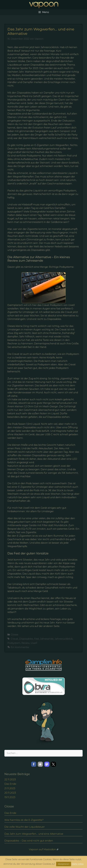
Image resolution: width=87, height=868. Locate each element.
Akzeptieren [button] (64, 864)
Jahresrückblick (64, 639)
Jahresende (47, 639)
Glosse (15, 635)
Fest (37, 639)
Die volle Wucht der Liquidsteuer (25, 827)
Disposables (26, 639)
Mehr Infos (78, 864)
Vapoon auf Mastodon (43, 849)
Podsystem (14, 643)
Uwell (34, 643)
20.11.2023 (10, 793)
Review (26, 643)
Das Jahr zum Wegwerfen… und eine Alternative (34, 834)
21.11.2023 (10, 788)
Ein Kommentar (20, 647)
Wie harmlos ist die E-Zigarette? (24, 820)
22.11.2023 (10, 779)
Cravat (14, 639)
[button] (34, 764)
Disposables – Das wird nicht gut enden (29, 841)
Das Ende (10, 784)
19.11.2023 (10, 797)
